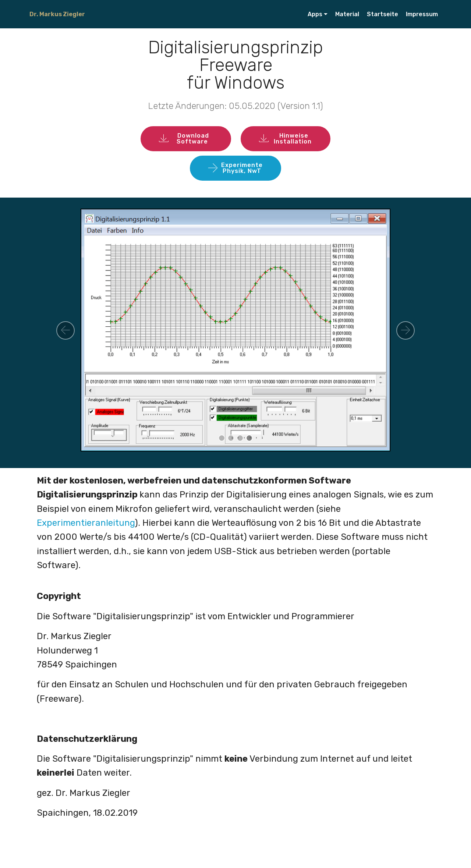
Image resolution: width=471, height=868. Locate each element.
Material (347, 14)
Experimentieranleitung (86, 523)
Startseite (383, 14)
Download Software (186, 139)
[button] (65, 330)
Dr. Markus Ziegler (57, 14)
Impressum (422, 14)
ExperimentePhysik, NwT (235, 168)
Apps (315, 14)
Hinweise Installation (286, 139)
